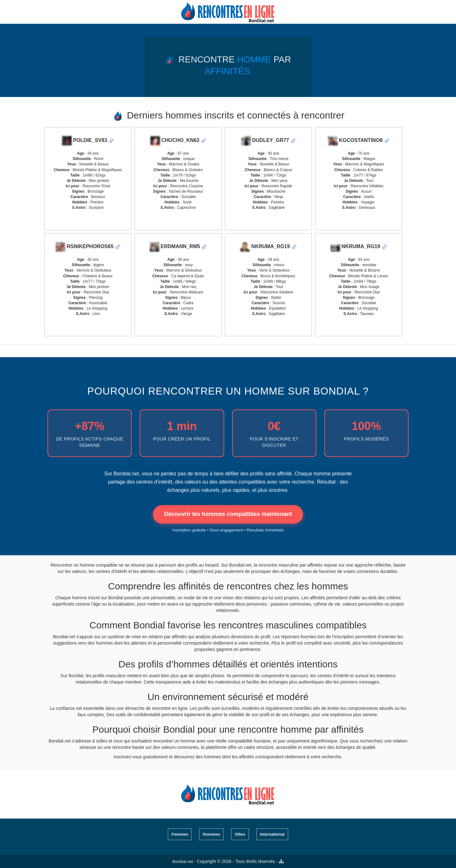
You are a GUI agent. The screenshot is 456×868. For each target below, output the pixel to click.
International (272, 834)
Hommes (211, 834)
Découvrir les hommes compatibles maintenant (228, 514)
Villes (240, 834)
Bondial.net (183, 862)
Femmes (180, 834)
